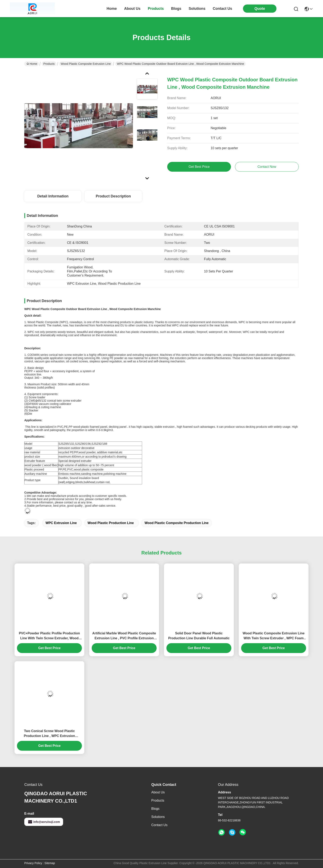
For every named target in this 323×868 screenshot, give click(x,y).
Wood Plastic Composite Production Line (177, 523)
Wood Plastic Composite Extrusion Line (86, 64)
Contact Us (159, 825)
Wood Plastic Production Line (111, 523)
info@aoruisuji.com (44, 822)
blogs (176, 9)
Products (49, 64)
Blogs (155, 809)
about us (132, 9)
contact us (222, 9)
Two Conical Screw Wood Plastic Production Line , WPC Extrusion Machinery (50, 734)
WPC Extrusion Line (61, 523)
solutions (197, 9)
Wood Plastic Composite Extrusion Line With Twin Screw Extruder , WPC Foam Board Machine (274, 636)
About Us (158, 792)
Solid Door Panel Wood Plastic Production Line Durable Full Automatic (199, 636)
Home (112, 9)
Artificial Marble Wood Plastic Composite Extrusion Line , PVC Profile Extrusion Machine (124, 636)
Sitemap (50, 863)
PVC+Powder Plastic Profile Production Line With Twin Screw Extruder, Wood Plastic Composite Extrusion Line (49, 636)
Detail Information (53, 196)
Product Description (113, 196)
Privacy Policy (33, 863)
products (156, 9)
